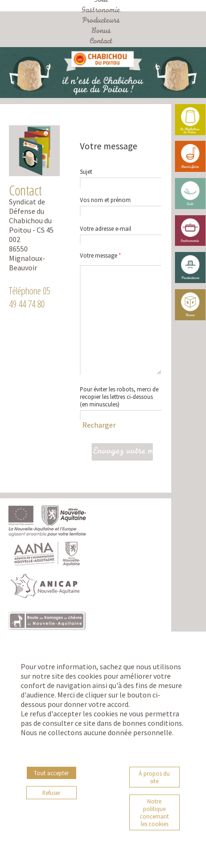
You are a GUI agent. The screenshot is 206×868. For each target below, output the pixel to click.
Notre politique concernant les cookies (154, 812)
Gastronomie (101, 11)
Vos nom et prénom (105, 200)
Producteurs (101, 21)
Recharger (99, 425)
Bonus (101, 32)
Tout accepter (51, 773)
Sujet (86, 171)
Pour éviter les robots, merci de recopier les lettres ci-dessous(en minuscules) (119, 397)
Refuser (51, 793)
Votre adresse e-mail (106, 228)
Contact (101, 42)
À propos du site (154, 777)
